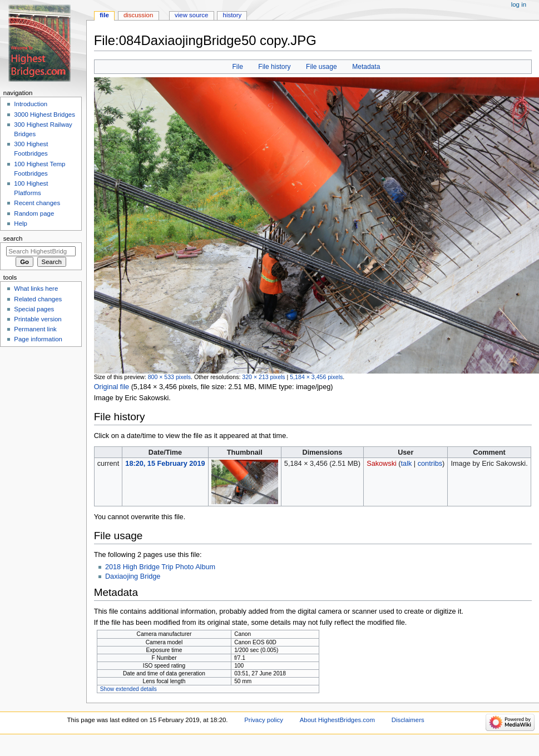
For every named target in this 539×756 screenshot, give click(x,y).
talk (407, 464)
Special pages (34, 309)
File (237, 67)
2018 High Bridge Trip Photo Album (160, 567)
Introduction (31, 104)
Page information (38, 339)
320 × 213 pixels (263, 377)
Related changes (38, 299)
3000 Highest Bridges (44, 115)
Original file (112, 387)
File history (274, 67)
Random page (34, 213)
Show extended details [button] (128, 689)
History (233, 15)
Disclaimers (408, 720)
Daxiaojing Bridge (133, 576)
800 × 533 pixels (169, 377)
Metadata (366, 67)
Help (21, 223)
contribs (430, 464)
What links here (36, 289)
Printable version (38, 319)
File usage (322, 67)
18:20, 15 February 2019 (165, 464)
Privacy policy (264, 720)
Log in (519, 4)
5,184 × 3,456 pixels (316, 377)
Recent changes (37, 203)
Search (13, 238)
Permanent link (35, 329)
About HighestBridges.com (337, 720)
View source (191, 15)
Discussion (138, 15)
